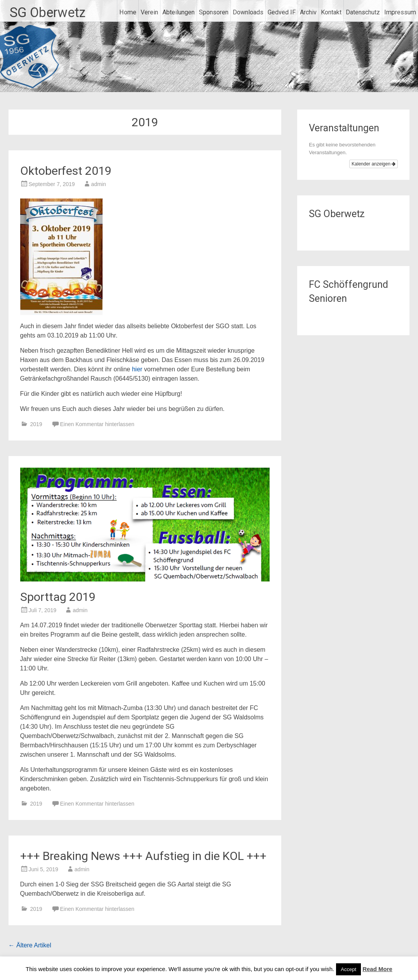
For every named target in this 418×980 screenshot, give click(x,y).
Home (128, 12)
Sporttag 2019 (58, 597)
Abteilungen (179, 12)
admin (99, 184)
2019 (36, 424)
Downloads (248, 12)
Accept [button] (348, 969)
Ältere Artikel (30, 945)
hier (137, 369)
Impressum (400, 12)
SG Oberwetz (48, 12)
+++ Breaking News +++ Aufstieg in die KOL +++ (143, 856)
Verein (149, 12)
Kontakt (331, 12)
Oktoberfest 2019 (66, 171)
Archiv (308, 12)
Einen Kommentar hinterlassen (97, 424)
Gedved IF (282, 12)
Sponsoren (214, 12)
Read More (377, 969)
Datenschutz (363, 12)
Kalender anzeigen (374, 164)
